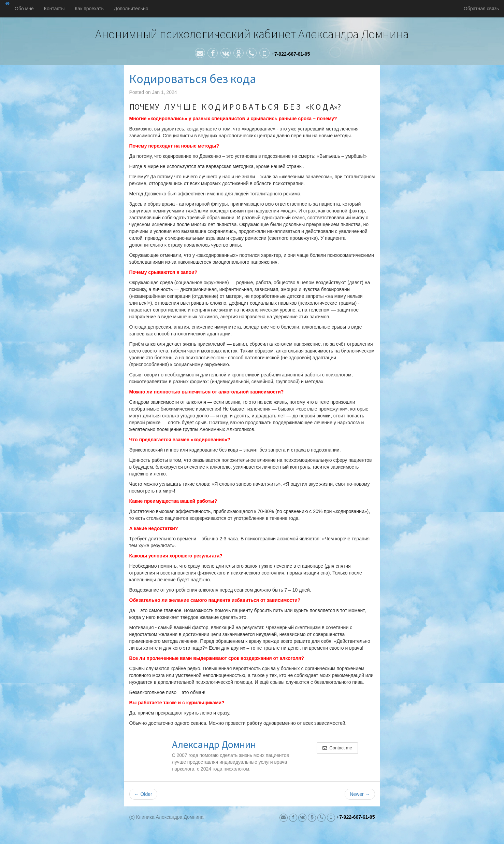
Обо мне (24, 9)
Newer (360, 794)
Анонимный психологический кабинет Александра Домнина (252, 34)
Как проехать (89, 9)
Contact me (337, 748)
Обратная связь (481, 9)
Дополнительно (131, 9)
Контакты (54, 9)
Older (143, 794)
